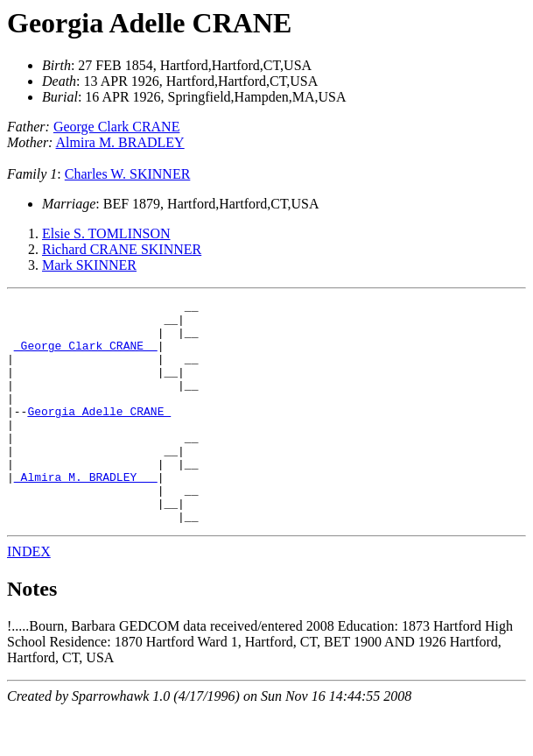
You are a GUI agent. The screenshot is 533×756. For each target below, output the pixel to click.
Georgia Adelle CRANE (149, 23)
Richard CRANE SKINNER (122, 249)
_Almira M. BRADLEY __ (86, 513)
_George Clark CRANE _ (86, 356)
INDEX (29, 596)
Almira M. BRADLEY (120, 142)
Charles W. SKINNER (128, 174)
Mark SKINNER (89, 265)
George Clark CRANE (117, 127)
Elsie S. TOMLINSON (106, 233)
